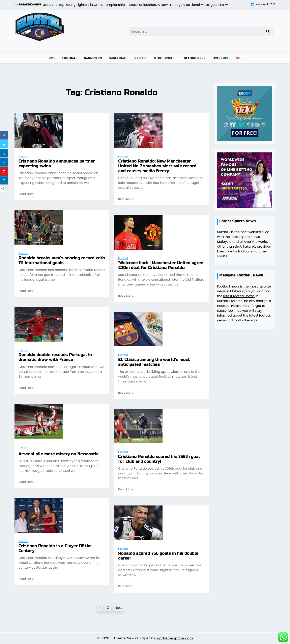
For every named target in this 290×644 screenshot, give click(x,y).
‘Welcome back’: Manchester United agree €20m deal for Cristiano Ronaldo (161, 265)
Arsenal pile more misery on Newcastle (59, 454)
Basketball (118, 58)
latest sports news (245, 237)
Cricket (141, 58)
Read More (26, 194)
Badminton (93, 58)
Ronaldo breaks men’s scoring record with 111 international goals (62, 261)
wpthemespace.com (175, 638)
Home (51, 58)
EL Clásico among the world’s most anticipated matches (154, 362)
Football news (228, 286)
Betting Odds (195, 58)
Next (118, 608)
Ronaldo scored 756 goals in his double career (158, 556)
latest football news (239, 296)
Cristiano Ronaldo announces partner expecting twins (57, 164)
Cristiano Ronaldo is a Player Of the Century (55, 548)
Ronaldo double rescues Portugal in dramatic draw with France (55, 357)
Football (70, 58)
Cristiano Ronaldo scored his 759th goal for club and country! (159, 459)
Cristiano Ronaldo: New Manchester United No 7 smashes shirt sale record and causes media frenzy (157, 166)
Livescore (221, 58)
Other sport (164, 58)
